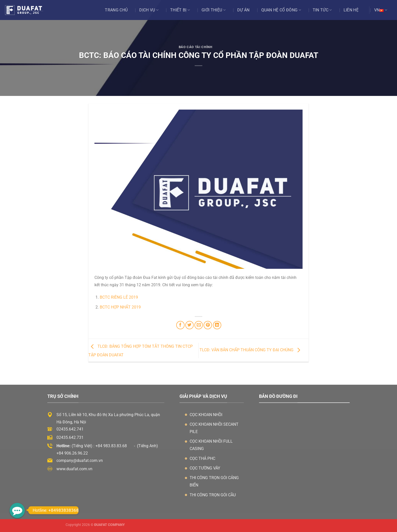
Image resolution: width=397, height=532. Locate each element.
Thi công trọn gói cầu (213, 495)
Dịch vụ (149, 10)
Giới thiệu (214, 10)
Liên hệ (351, 10)
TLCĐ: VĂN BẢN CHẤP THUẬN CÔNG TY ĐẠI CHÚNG (251, 350)
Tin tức (322, 10)
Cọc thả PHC (202, 458)
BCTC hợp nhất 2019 (120, 307)
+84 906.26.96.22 (72, 453)
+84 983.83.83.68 (111, 446)
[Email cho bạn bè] (199, 325)
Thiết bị (180, 10)
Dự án (243, 10)
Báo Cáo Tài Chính (196, 47)
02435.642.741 (70, 429)
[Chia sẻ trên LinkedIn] (217, 325)
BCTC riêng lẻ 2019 (119, 297)
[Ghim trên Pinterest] (208, 325)
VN (381, 10)
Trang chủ (116, 10)
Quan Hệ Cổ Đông (281, 10)
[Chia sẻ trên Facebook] (180, 325)
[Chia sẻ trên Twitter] (190, 325)
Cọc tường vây (205, 468)
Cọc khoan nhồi (206, 415)
